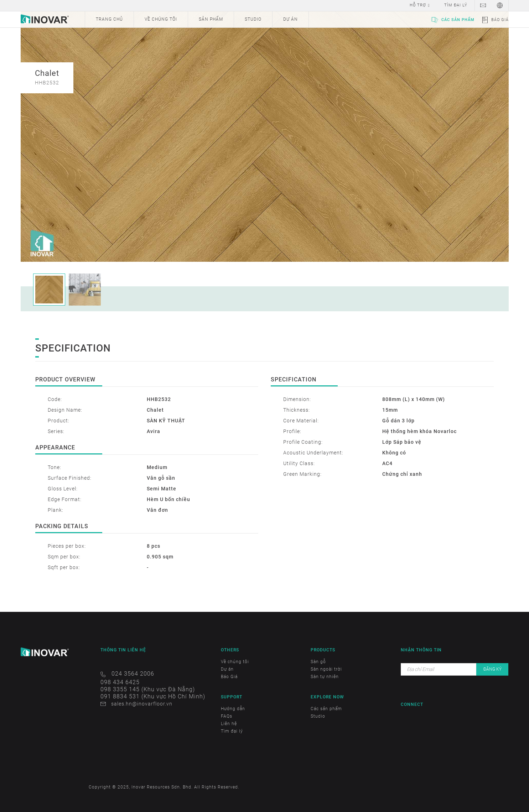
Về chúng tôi (235, 662)
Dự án (227, 669)
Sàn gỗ (318, 662)
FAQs (227, 716)
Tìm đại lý (232, 731)
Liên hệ (229, 724)
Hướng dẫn (233, 709)
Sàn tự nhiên (325, 677)
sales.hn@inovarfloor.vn (142, 704)
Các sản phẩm (458, 20)
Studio (318, 716)
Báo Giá (500, 20)
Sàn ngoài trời (326, 669)
